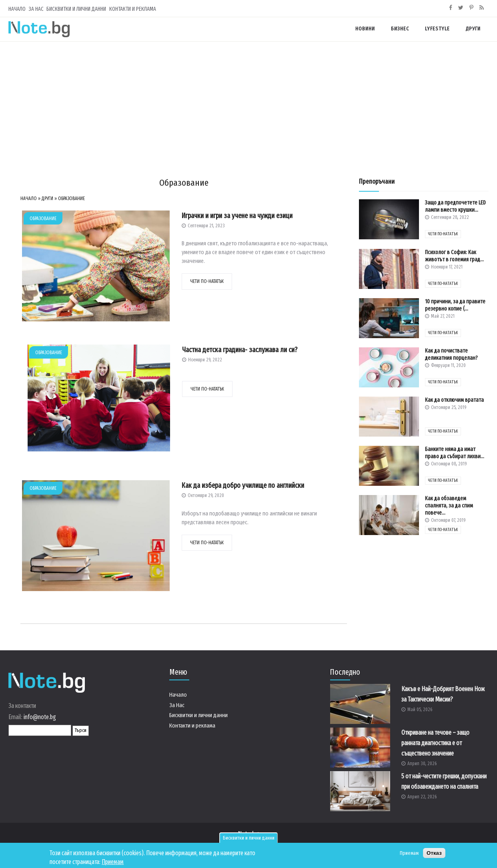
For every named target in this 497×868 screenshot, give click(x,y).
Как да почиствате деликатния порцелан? (451, 354)
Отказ (434, 853)
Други (473, 29)
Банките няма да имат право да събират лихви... (455, 453)
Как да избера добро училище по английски (243, 485)
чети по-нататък (207, 281)
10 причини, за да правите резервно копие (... (455, 305)
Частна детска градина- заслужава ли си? (240, 350)
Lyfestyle (437, 29)
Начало (17, 9)
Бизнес (400, 29)
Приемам (113, 862)
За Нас (36, 9)
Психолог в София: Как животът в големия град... (454, 256)
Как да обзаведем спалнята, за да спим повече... (449, 506)
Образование (71, 198)
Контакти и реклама (133, 9)
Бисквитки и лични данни (249, 838)
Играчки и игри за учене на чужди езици (237, 216)
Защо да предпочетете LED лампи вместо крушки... (455, 206)
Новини (365, 29)
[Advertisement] (248, 102)
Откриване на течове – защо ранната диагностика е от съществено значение (435, 743)
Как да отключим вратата (454, 400)
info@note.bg (40, 717)
